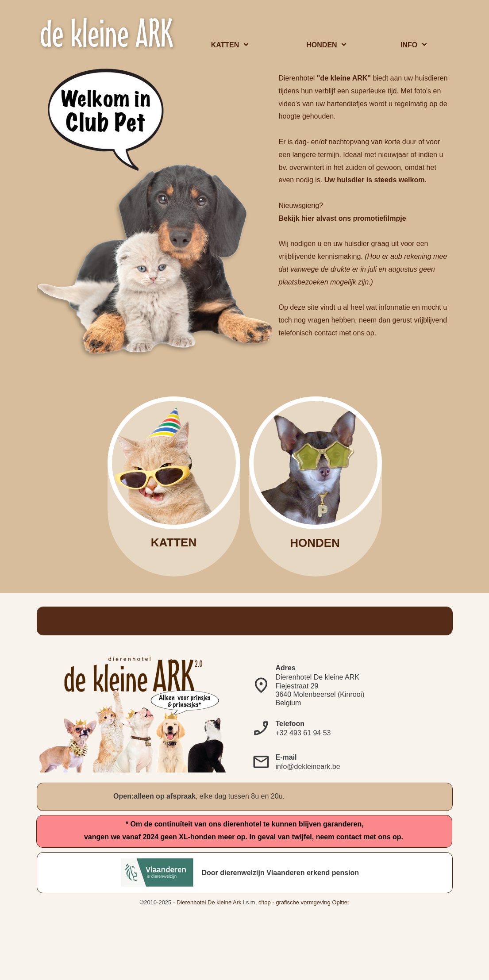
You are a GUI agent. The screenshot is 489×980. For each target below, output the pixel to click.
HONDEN (315, 543)
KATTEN (174, 542)
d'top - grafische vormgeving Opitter (304, 902)
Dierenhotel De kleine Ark (209, 902)
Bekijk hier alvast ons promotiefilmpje (343, 218)
